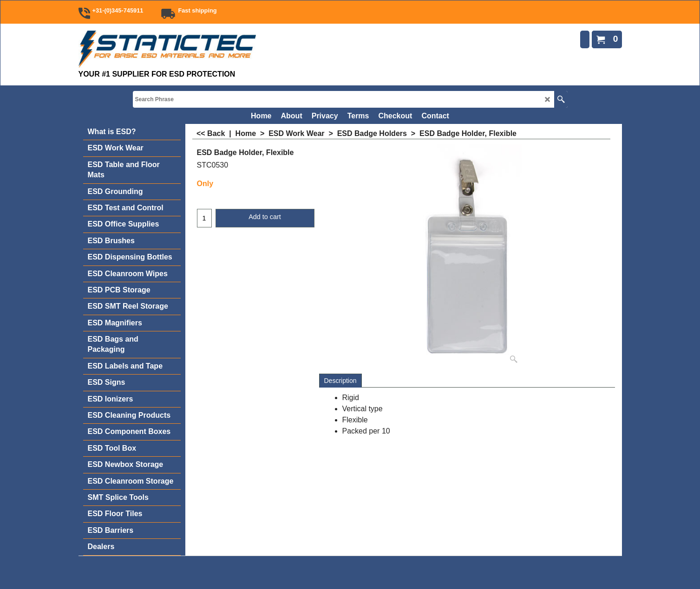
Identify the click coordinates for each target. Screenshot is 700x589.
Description (340, 381)
